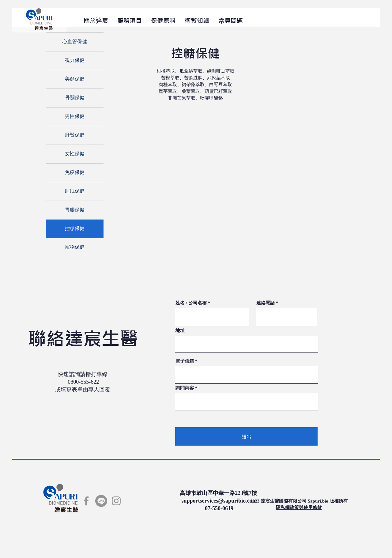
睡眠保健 (75, 191)
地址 (180, 331)
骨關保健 (75, 98)
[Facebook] (86, 501)
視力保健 (75, 61)
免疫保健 (75, 173)
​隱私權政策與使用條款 (299, 507)
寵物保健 (75, 247)
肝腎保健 (75, 135)
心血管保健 (75, 42)
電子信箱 (185, 361)
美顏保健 (75, 79)
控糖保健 (75, 229)
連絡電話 (266, 303)
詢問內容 (185, 388)
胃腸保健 (75, 210)
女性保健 (75, 154)
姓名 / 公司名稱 (191, 303)
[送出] (246, 436)
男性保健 (75, 117)
